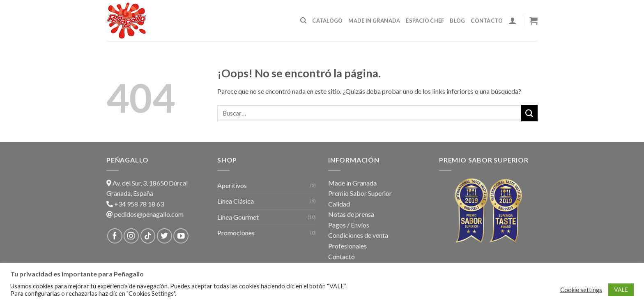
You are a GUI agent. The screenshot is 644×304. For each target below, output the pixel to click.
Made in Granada (374, 21)
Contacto (487, 21)
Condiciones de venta (358, 235)
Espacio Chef (425, 21)
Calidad (339, 204)
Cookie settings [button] (581, 290)
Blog (457, 21)
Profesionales (347, 246)
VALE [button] (621, 289)
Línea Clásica (236, 201)
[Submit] (529, 113)
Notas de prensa (351, 214)
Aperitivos (232, 185)
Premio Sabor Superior (360, 193)
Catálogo (327, 21)
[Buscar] (303, 21)
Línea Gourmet (238, 217)
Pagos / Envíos (349, 225)
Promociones (236, 233)
